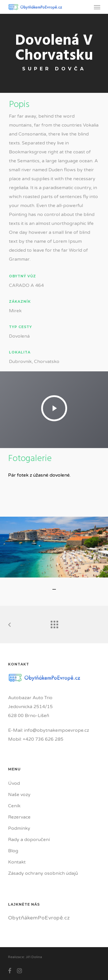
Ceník (14, 806)
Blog (13, 851)
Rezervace (19, 817)
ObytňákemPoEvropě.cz (39, 918)
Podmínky (19, 828)
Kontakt (17, 862)
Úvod (14, 783)
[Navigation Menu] (97, 7)
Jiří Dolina (34, 957)
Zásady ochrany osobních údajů (43, 873)
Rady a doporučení (29, 840)
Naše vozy (19, 795)
